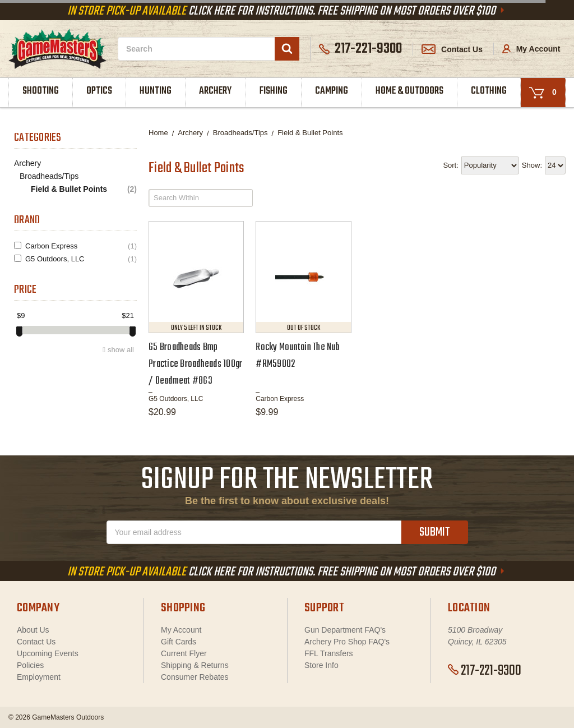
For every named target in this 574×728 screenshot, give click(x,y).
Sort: (450, 165)
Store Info (321, 665)
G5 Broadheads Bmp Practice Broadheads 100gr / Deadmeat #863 (195, 364)
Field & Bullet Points (84, 189)
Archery (215, 91)
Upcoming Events (48, 653)
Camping (332, 91)
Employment (39, 677)
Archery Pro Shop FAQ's (347, 642)
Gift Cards (179, 642)
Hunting (156, 91)
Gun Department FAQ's (345, 630)
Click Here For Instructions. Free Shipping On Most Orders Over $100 (287, 11)
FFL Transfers (329, 653)
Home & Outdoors (409, 91)
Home (158, 133)
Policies (30, 665)
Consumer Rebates (195, 677)
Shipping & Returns (195, 665)
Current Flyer (184, 653)
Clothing (489, 91)
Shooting (41, 91)
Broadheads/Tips (49, 176)
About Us (33, 630)
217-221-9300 (485, 671)
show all (121, 350)
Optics (99, 91)
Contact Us (452, 49)
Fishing (274, 91)
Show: (532, 165)
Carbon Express (81, 246)
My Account (531, 49)
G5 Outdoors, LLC (81, 259)
